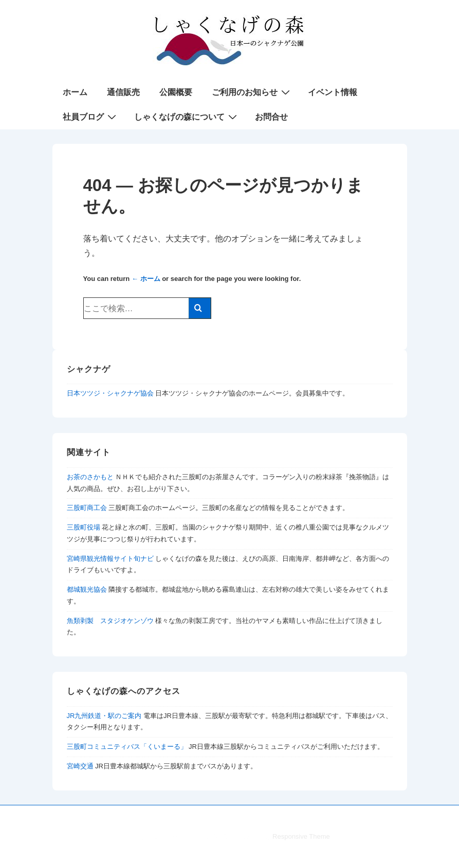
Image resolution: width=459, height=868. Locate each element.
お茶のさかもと (90, 477)
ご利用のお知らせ (252, 92)
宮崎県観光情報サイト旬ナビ (110, 559)
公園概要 (176, 92)
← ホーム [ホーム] (146, 279)
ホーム (75, 92)
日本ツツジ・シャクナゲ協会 (110, 393)
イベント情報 (333, 92)
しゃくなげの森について (187, 117)
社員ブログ (91, 117)
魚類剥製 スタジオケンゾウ (110, 621)
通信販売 (123, 92)
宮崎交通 (80, 766)
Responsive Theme (301, 836)
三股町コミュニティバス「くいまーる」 (127, 747)
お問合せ (271, 117)
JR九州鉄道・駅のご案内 (104, 716)
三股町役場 (84, 527)
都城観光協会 (87, 589)
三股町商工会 (87, 508)
